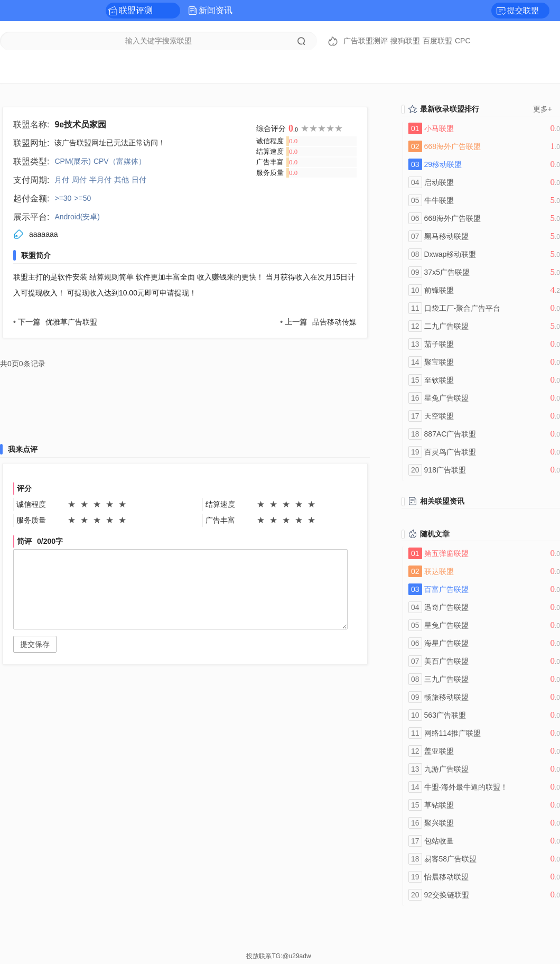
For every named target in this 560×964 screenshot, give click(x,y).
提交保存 (35, 644)
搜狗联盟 (405, 41)
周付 (79, 180)
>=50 (82, 198)
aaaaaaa (44, 234)
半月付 (100, 180)
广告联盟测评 (366, 41)
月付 (62, 180)
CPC (463, 41)
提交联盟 (523, 10)
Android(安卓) (77, 217)
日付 (139, 180)
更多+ (543, 109)
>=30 (63, 198)
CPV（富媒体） (120, 161)
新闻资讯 (216, 10)
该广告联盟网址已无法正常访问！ (110, 143)
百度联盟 (437, 41)
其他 (122, 180)
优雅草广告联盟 (55, 322)
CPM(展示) (72, 161)
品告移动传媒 (318, 322)
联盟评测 (136, 10)
